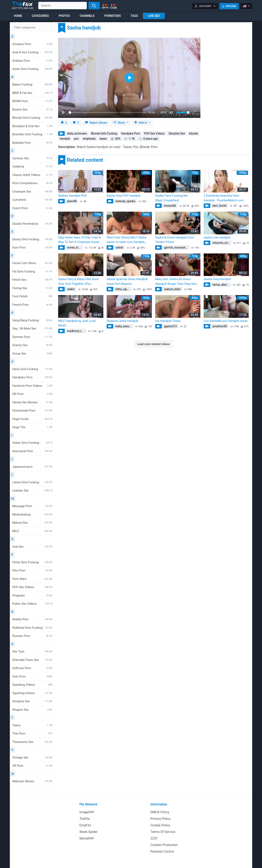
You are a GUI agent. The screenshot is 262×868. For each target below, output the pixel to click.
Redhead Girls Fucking (32, 628)
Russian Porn (32, 636)
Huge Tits (32, 427)
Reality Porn (32, 619)
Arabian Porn (32, 61)
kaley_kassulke (124, 326)
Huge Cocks (32, 419)
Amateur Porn (32, 44)
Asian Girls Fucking (32, 69)
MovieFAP (87, 838)
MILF (32, 531)
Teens (32, 725)
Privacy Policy (161, 819)
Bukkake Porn (32, 143)
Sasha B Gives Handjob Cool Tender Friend (174, 240)
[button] (205, 6)
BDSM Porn (32, 101)
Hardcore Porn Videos (32, 386)
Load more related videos (154, 344)
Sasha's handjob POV (73, 196)
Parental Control (162, 851)
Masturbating (32, 514)
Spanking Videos (32, 685)
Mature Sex (32, 523)
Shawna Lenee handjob (122, 321)
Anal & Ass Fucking (32, 52)
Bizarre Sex (32, 109)
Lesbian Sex (32, 490)
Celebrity (32, 167)
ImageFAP (87, 812)
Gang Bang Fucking (32, 320)
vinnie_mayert (75, 248)
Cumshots (32, 200)
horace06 (170, 206)
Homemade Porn (32, 411)
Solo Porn (32, 676)
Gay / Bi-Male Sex (32, 328)
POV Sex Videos (32, 587)
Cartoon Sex (32, 158)
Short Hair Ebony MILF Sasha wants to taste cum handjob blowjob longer (126, 240)
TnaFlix (85, 819)
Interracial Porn (32, 451)
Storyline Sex (32, 701)
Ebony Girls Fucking (32, 239)
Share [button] (119, 123)
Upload (229, 6)
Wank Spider (89, 832)
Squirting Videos (32, 693)
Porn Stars (32, 579)
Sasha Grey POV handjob (124, 196)
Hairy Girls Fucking (32, 369)
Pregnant (32, 595)
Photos (64, 16)
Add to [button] (141, 123)
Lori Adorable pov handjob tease (226, 321)
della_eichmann (77, 133)
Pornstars (113, 16)
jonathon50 (219, 326)
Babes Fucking (32, 84)
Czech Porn (32, 208)
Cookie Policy (160, 825)
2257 (154, 838)
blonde (193, 133)
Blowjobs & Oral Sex (32, 126)
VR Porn (32, 766)
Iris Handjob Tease (168, 321)
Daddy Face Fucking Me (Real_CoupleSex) (171, 198)
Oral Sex (32, 547)
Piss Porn (32, 570)
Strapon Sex (32, 710)
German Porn (32, 337)
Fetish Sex (32, 280)
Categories (40, 16)
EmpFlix (85, 825)
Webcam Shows (32, 781)
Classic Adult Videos (32, 175)
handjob (65, 139)
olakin (71, 289)
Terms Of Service (163, 832)
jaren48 (71, 201)
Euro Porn (32, 248)
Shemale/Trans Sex (32, 660)
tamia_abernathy (221, 285)
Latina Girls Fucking (32, 482)
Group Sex (32, 354)
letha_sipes (122, 289)
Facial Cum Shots (32, 263)
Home (18, 16)
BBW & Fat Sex (32, 93)
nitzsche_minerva (222, 243)
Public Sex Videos (32, 604)
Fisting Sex (32, 288)
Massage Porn (32, 506)
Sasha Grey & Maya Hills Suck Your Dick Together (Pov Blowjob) (78, 282)
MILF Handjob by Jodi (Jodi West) (77, 323)
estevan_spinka (125, 201)
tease (103, 139)
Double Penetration (32, 224)
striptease (89, 139)
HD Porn (32, 394)
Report (96, 123)
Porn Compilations (32, 183)
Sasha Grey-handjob (217, 279)
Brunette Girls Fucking (32, 134)
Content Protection (164, 845)
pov (76, 139)
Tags (134, 16)
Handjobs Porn (32, 377)
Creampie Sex (32, 192)
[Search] (94, 6)
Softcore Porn (32, 668)
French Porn (32, 305)
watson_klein (172, 289)
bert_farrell (219, 206)
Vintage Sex (32, 757)
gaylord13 (170, 326)
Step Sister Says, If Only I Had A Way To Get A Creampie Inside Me (80, 240)
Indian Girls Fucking (32, 443)
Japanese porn (32, 467)
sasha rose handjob (217, 237)
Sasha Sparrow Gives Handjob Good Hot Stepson (127, 281)
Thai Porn (32, 733)
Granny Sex (32, 345)
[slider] (108, 112)
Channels (87, 16)
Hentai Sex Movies (32, 402)
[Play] (64, 113)
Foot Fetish (32, 296)
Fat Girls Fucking (32, 271)
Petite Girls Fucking (32, 562)
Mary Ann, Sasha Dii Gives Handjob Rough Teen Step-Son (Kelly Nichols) (176, 282)
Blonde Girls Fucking (32, 118)
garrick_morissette (176, 248)
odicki (119, 248)
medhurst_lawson (76, 331)
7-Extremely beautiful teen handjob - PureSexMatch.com (224, 198)
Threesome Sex (32, 742)
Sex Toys (32, 651)
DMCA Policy (160, 812)
